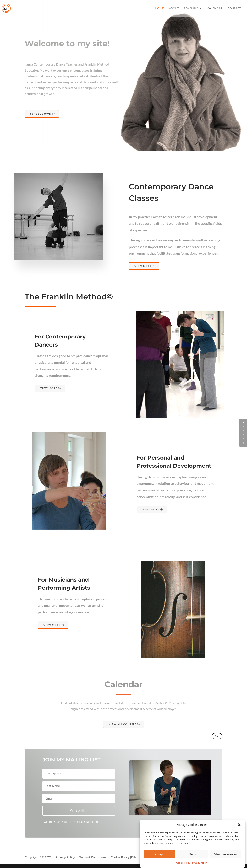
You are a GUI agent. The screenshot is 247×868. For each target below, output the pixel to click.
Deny (192, 861)
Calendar (215, 8)
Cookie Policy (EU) (123, 857)
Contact (234, 8)
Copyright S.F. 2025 (38, 857)
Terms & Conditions (93, 857)
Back (217, 736)
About (174, 8)
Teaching (191, 8)
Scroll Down (41, 114)
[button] (239, 832)
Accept (159, 861)
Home (159, 8)
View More (143, 266)
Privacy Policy (65, 857)
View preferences (226, 861)
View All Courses (123, 724)
